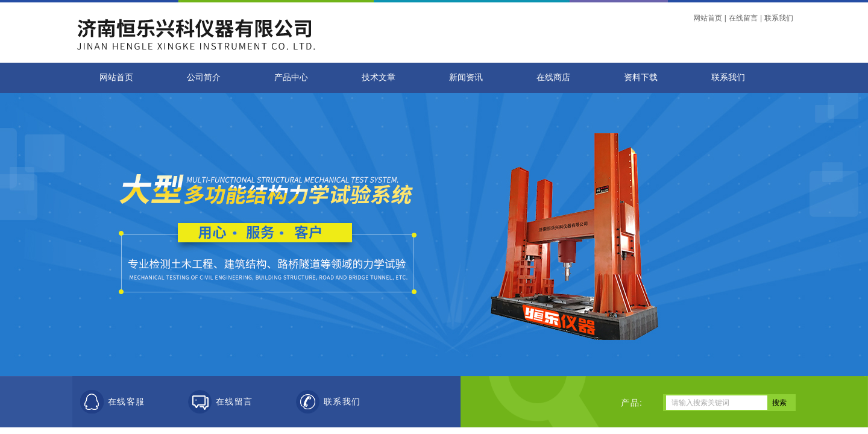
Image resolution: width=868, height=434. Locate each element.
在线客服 (127, 402)
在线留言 (743, 18)
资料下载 (641, 77)
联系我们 (779, 18)
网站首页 (708, 18)
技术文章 (379, 77)
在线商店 (553, 77)
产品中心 (291, 77)
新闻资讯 (466, 77)
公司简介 (204, 77)
